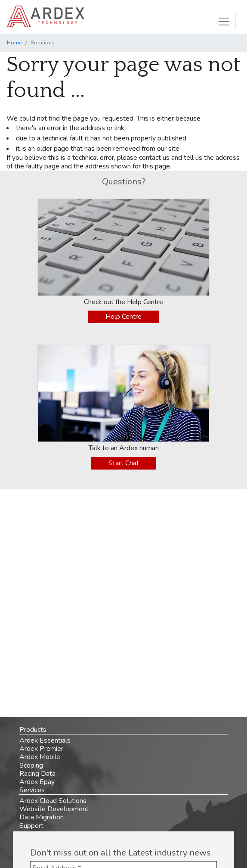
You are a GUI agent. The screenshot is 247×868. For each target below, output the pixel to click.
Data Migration (42, 817)
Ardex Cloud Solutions (53, 801)
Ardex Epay (37, 782)
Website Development (54, 809)
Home (14, 43)
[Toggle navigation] (224, 22)
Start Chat (124, 463)
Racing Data (37, 774)
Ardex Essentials (45, 740)
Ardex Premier (41, 749)
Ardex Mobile (40, 757)
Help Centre (123, 317)
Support (31, 826)
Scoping (31, 765)
